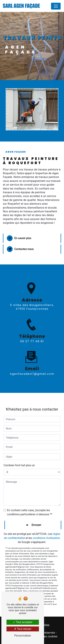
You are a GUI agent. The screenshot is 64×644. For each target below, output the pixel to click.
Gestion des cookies (45, 636)
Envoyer (36, 518)
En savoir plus (19, 238)
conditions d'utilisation (46, 531)
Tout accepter (23, 622)
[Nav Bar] (56, 6)
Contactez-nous (20, 249)
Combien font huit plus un (19, 458)
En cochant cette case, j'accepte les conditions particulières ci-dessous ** (30, 505)
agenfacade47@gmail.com (32, 367)
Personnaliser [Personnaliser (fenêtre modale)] (23, 636)
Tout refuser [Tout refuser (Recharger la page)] (23, 629)
